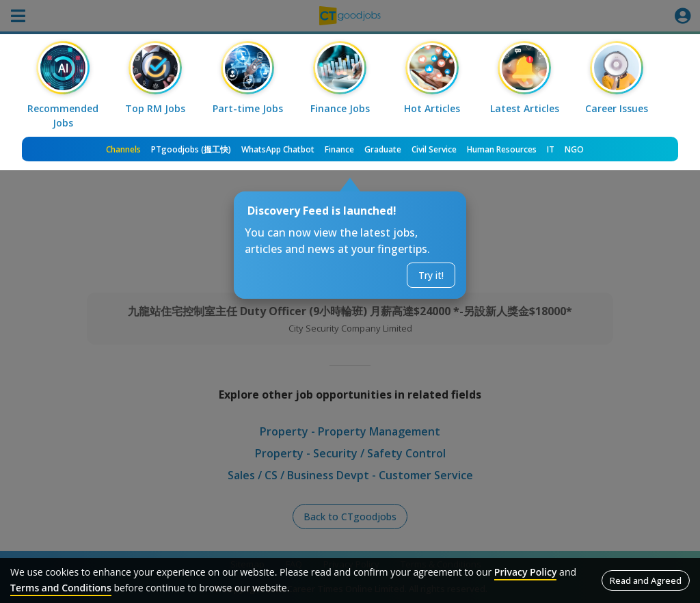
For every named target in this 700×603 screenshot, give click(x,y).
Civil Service (434, 149)
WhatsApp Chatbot (278, 149)
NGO (574, 149)
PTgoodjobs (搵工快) (191, 149)
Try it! (431, 275)
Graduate (383, 149)
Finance (339, 149)
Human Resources (502, 149)
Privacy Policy (526, 572)
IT (551, 149)
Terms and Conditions (61, 588)
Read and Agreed (646, 580)
